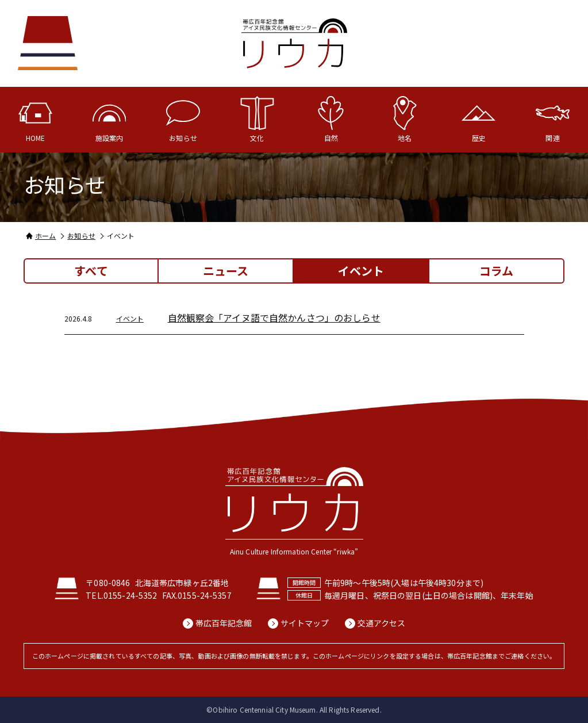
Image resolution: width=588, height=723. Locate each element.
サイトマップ (305, 623)
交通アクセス (382, 623)
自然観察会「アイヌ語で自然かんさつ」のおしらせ (274, 317)
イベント (130, 318)
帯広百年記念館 (224, 623)
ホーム (45, 236)
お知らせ (81, 236)
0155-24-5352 (130, 595)
